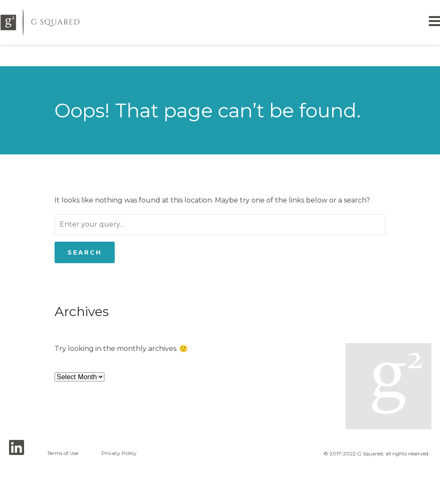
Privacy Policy (119, 453)
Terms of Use (63, 453)
